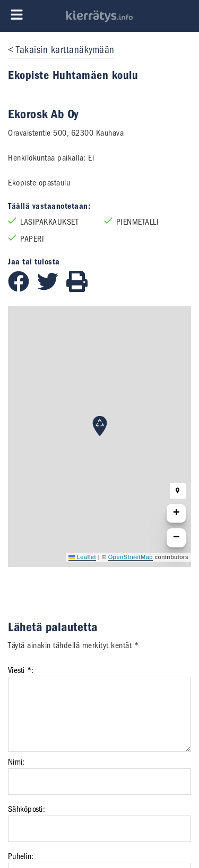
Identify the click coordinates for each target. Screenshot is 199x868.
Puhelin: (21, 856)
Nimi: (16, 762)
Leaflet (82, 557)
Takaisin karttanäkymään (65, 50)
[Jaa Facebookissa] (23, 289)
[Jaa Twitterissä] (52, 289)
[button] (100, 426)
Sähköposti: (27, 809)
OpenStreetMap (131, 557)
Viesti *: (21, 670)
